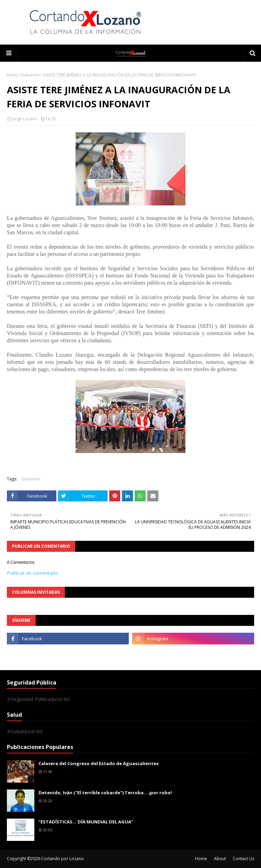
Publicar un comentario (33, 573)
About (220, 859)
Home (201, 859)
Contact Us (243, 859)
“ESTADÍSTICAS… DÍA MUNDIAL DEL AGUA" (86, 822)
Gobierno (30, 75)
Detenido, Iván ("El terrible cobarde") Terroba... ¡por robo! (105, 793)
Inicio (12, 75)
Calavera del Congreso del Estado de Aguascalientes (99, 763)
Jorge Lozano (25, 119)
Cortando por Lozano (63, 859)
